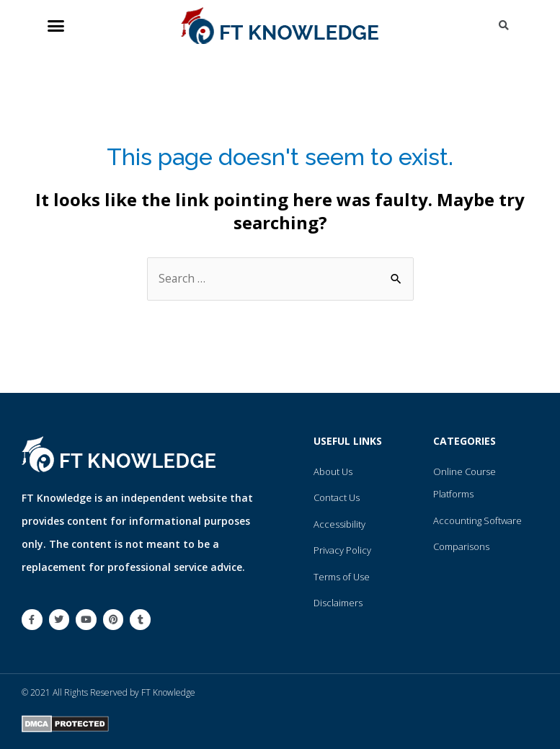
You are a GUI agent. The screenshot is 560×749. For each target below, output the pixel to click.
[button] (56, 26)
